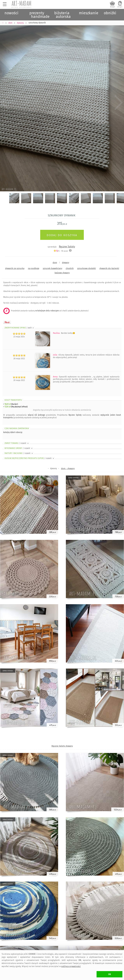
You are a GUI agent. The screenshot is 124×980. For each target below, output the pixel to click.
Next (119, 103)
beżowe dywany (62, 273)
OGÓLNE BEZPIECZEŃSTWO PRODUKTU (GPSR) (29, 458)
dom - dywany (68, 468)
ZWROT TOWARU (17, 443)
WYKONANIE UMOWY (19, 448)
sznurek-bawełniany (52, 268)
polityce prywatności (71, 966)
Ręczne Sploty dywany (62, 746)
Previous (5, 103)
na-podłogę (34, 268)
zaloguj (120, 7)
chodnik (70, 268)
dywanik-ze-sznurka (15, 268)
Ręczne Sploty (67, 247)
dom (55, 262)
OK (110, 974)
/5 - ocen (61, 251)
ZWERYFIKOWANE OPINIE (19, 328)
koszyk (112, 7)
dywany (66, 262)
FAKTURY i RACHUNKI (19, 453)
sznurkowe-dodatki (87, 268)
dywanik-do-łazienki (109, 268)
